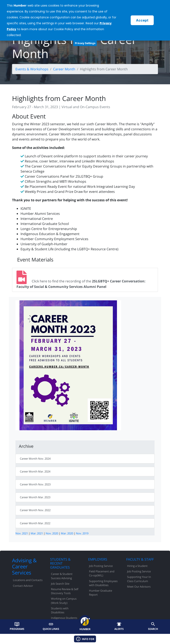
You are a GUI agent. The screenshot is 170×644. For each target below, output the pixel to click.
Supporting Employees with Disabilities (103, 583)
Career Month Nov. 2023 (35, 484)
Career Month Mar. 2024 (35, 471)
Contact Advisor (23, 586)
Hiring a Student (137, 566)
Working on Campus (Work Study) (64, 601)
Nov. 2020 (52, 533)
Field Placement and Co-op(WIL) (102, 573)
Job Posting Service (101, 566)
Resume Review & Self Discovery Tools (65, 591)
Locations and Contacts (28, 580)
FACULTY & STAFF (140, 559)
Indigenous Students (64, 618)
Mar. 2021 (37, 533)
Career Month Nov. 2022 (35, 510)
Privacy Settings (85, 43)
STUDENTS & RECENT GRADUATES (60, 563)
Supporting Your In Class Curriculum (139, 579)
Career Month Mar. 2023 (35, 497)
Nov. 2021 (22, 533)
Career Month (64, 69)
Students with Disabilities (60, 610)
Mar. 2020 (67, 533)
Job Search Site (60, 584)
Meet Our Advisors (139, 587)
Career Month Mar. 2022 (35, 523)
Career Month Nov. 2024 (35, 459)
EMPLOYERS (98, 559)
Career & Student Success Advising (62, 576)
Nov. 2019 (82, 533)
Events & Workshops (32, 69)
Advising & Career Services (24, 566)
